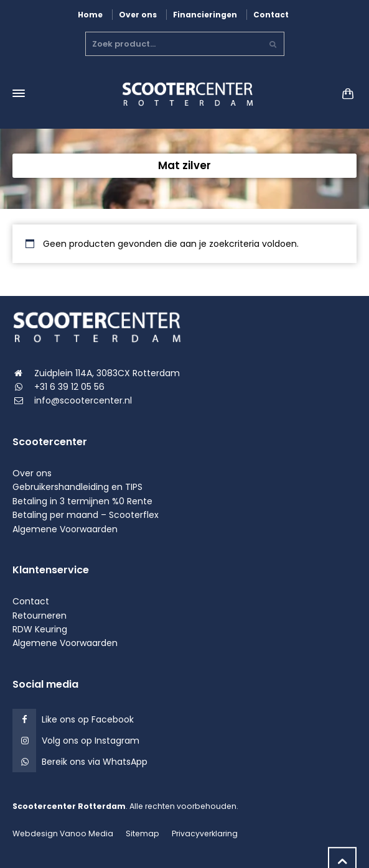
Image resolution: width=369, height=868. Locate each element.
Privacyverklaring (205, 833)
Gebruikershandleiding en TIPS (77, 487)
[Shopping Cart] (344, 94)
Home (90, 15)
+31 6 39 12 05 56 (69, 387)
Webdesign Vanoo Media (63, 833)
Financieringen (205, 15)
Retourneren (40, 616)
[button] (16, 852)
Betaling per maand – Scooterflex (86, 515)
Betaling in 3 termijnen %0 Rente (82, 501)
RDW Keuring (40, 629)
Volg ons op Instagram (91, 741)
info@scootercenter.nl (83, 400)
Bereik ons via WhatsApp (95, 762)
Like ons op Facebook (88, 719)
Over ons (138, 15)
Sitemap (142, 833)
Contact (271, 15)
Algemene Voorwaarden (65, 529)
